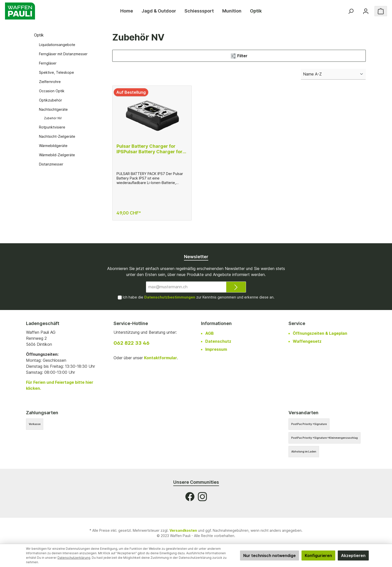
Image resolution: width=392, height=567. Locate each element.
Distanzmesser (51, 164)
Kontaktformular (160, 358)
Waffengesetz (307, 341)
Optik (39, 35)
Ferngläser (48, 63)
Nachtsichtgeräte (53, 109)
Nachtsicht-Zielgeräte (57, 136)
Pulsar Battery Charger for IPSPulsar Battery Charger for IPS (149, 149)
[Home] (127, 11)
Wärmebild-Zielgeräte (57, 155)
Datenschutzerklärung (74, 558)
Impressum (216, 349)
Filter (239, 55)
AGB (209, 333)
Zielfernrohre (50, 82)
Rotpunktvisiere (52, 127)
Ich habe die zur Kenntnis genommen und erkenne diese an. (199, 297)
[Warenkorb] (381, 11)
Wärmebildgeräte (53, 146)
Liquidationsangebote (57, 45)
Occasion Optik (52, 91)
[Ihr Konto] (366, 11)
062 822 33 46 (131, 343)
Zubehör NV (53, 118)
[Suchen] (351, 11)
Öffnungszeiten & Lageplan (320, 333)
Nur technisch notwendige (269, 555)
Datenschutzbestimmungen (170, 297)
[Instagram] (202, 497)
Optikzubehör (50, 100)
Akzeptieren (353, 555)
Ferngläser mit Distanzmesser (63, 54)
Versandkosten (183, 530)
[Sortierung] (333, 74)
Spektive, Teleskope (56, 72)
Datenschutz (218, 341)
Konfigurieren (318, 555)
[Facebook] (190, 497)
